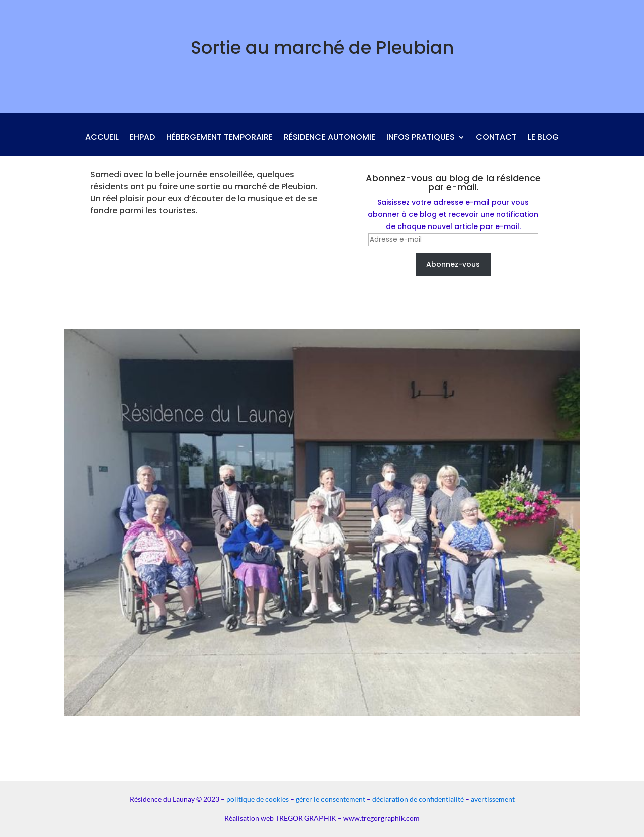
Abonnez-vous (453, 264)
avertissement (493, 799)
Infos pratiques (421, 138)
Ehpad (142, 138)
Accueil (102, 138)
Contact (496, 138)
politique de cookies (258, 799)
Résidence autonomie (330, 138)
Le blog (543, 138)
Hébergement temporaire (219, 138)
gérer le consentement (331, 799)
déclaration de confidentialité (418, 799)
